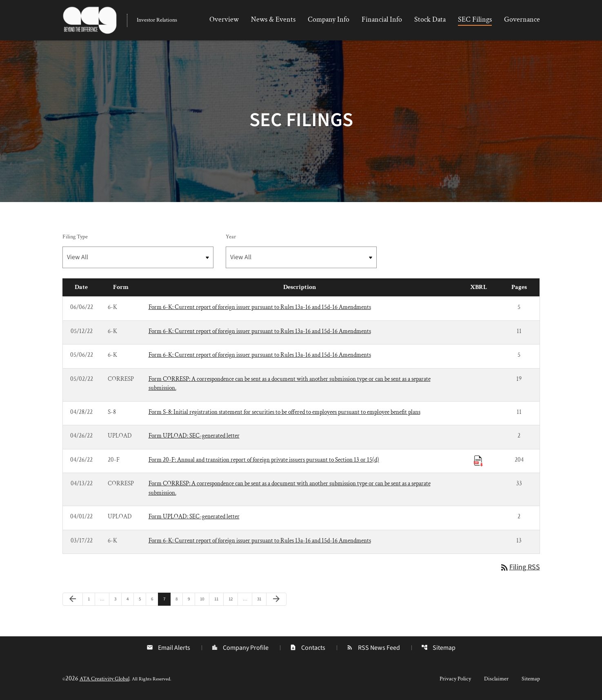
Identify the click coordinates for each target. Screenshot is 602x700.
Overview (224, 19)
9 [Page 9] (191, 600)
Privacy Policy (455, 680)
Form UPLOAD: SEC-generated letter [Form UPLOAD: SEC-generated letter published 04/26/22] (194, 437)
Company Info (329, 19)
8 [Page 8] (179, 600)
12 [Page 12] (233, 600)
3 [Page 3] (118, 600)
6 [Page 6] (154, 600)
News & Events (273, 19)
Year (231, 238)
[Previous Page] (73, 601)
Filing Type (75, 238)
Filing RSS (520, 569)
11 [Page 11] (219, 600)
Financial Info (382, 19)
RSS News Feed (373, 649)
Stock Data (430, 19)
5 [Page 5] (142, 600)
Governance (522, 19)
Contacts (308, 649)
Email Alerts (168, 649)
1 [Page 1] (91, 600)
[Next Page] (276, 601)
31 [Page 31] (261, 600)
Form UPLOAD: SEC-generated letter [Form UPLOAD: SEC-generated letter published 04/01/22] (194, 518)
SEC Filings (475, 19)
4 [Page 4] (130, 600)
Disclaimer (496, 680)
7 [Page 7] (167, 600)
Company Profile (240, 649)
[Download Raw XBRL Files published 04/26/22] (478, 462)
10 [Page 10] (204, 600)
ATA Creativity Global (104, 680)
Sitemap (438, 649)
